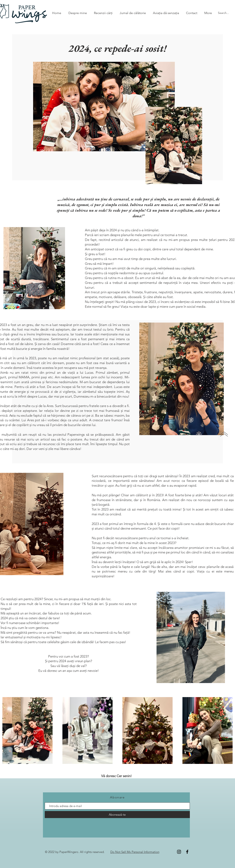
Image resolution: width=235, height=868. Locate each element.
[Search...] (223, 13)
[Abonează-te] (117, 815)
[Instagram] (179, 852)
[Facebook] (187, 852)
